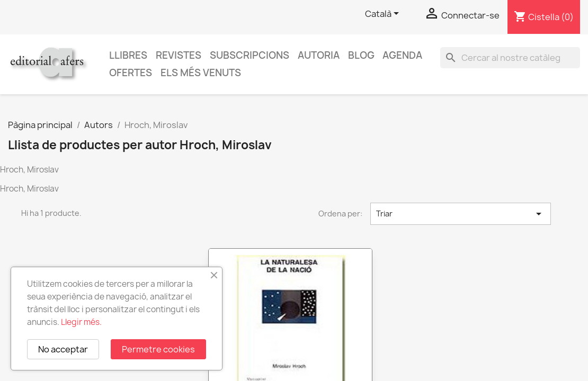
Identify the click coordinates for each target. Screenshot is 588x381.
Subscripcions (250, 55)
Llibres (128, 55)
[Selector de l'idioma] (384, 14)
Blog (361, 55)
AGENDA (402, 55)
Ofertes (131, 73)
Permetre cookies (158, 349)
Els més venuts (201, 73)
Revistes (179, 55)
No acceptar (63, 349)
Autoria (319, 55)
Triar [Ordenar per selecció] (461, 214)
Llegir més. (81, 322)
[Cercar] (510, 58)
